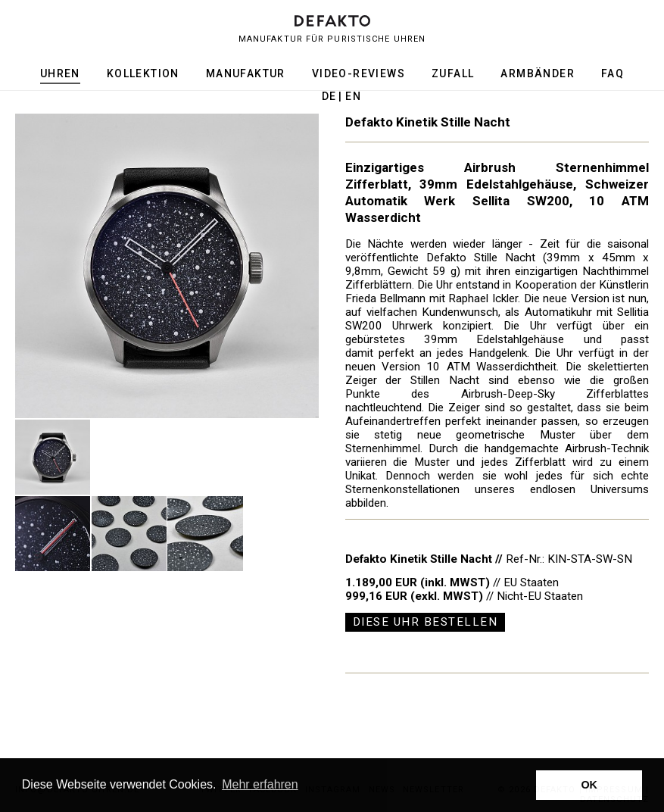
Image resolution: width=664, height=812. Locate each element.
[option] (167, 266)
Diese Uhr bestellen (426, 622)
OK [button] (589, 785)
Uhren (60, 73)
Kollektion (143, 73)
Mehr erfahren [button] (260, 784)
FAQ (613, 73)
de (329, 96)
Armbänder (538, 73)
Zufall (453, 73)
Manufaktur (246, 73)
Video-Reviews (358, 73)
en (353, 96)
